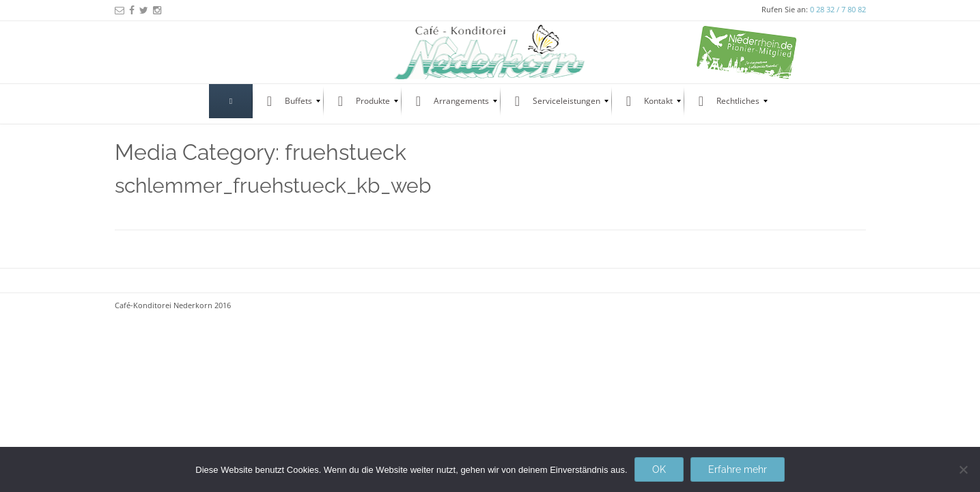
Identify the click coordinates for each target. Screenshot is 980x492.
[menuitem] (231, 101)
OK (659, 469)
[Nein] (963, 469)
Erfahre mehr (738, 469)
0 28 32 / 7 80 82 (838, 9)
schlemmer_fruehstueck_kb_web (273, 186)
